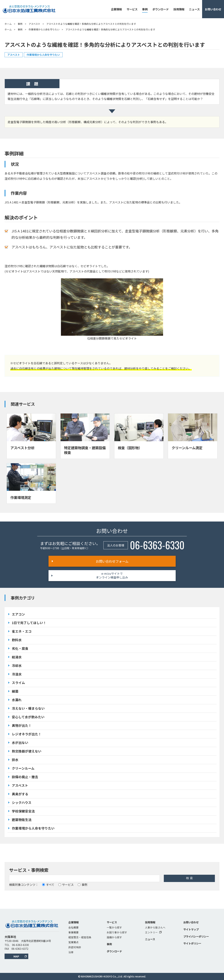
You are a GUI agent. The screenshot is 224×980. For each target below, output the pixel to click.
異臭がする (20, 794)
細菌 (15, 691)
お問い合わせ (213, 9)
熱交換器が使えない (27, 751)
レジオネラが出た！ (27, 734)
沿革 (71, 952)
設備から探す (114, 937)
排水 (15, 760)
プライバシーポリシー (196, 936)
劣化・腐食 (20, 648)
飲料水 (17, 640)
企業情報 (116, 9)
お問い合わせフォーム (112, 561)
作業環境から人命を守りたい (44, 29)
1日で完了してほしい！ (29, 623)
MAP (16, 956)
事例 (145, 9)
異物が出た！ (22, 725)
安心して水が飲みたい (28, 717)
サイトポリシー (192, 943)
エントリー (153, 932)
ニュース (194, 9)
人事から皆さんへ (155, 927)
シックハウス (22, 802)
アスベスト (34, 24)
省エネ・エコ (22, 631)
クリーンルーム (23, 768)
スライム (18, 683)
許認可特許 (75, 947)
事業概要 (74, 932)
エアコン (18, 614)
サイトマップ (191, 929)
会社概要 (74, 927)
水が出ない (20, 743)
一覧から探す (114, 927)
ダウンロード (161, 9)
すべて (48, 885)
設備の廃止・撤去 (25, 777)
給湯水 (17, 657)
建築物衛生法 (22, 820)
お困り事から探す (117, 932)
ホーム (8, 24)
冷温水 (17, 674)
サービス (132, 9)
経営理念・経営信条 (80, 937)
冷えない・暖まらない (28, 708)
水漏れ (17, 700)
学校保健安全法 (23, 811)
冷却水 (17, 666)
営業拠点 (74, 942)
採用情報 (179, 9)
